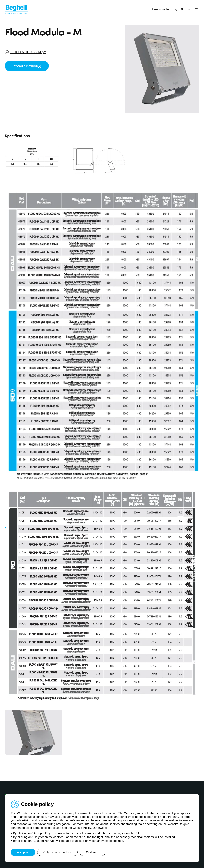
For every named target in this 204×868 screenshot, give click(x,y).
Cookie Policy (82, 828)
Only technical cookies (57, 852)
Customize (93, 852)
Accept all (23, 852)
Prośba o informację (165, 9)
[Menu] (197, 9)
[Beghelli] (16, 9)
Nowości (186, 9)
